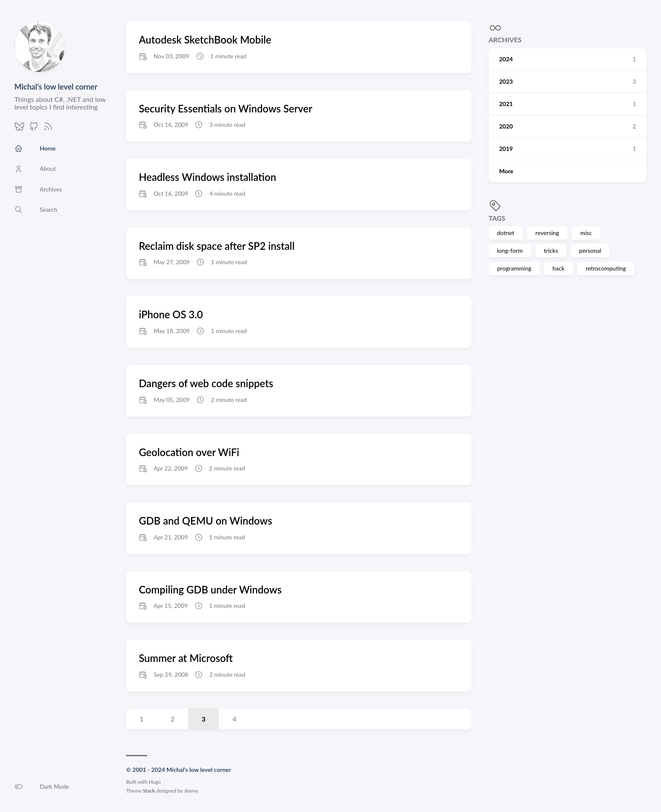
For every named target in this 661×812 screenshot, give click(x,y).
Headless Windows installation (207, 177)
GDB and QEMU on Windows (205, 521)
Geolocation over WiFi (189, 452)
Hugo (155, 782)
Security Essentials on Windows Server (225, 108)
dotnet (506, 233)
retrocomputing (606, 268)
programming (514, 268)
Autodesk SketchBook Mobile (205, 40)
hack (559, 268)
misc (586, 233)
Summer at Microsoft (186, 658)
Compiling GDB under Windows (210, 589)
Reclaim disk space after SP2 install (217, 246)
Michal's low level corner (56, 87)
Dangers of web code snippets (206, 383)
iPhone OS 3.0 (171, 314)
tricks (551, 250)
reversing (547, 233)
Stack (149, 791)
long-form (510, 250)
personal (590, 250)
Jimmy (191, 791)
